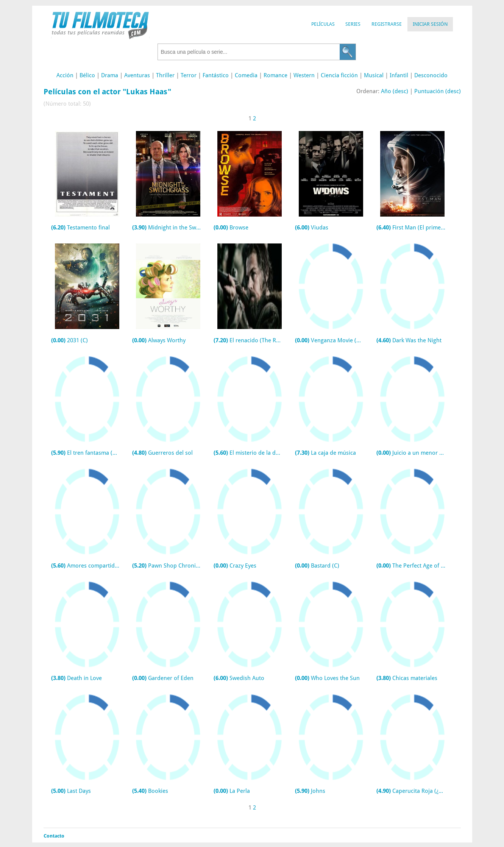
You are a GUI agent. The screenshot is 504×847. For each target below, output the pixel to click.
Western (304, 75)
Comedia (246, 75)
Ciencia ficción (339, 75)
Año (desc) (395, 91)
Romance (275, 75)
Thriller (165, 75)
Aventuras (137, 75)
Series (353, 24)
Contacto (54, 836)
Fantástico (216, 75)
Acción (65, 75)
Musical (374, 75)
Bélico (87, 75)
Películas (323, 24)
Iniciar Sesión (430, 24)
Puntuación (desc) (438, 91)
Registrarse (387, 24)
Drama (110, 75)
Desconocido (431, 75)
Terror (189, 75)
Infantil (399, 75)
